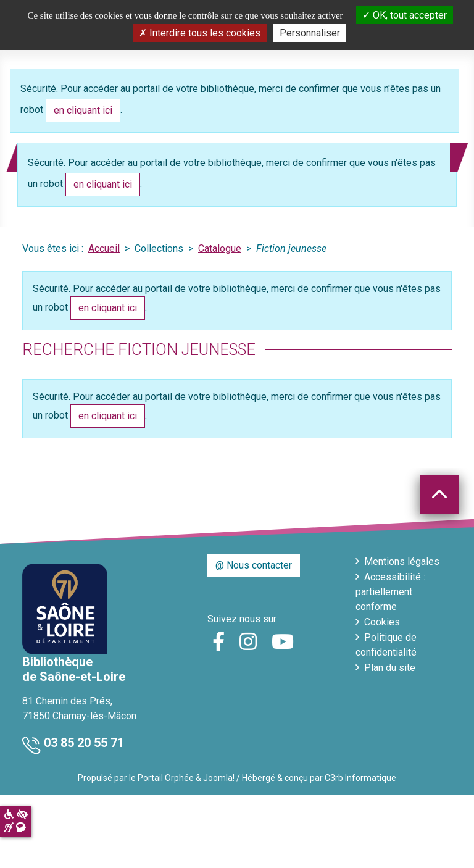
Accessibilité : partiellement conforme (390, 592)
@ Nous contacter (254, 565)
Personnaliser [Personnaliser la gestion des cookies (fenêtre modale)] (310, 33)
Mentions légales (402, 561)
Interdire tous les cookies (200, 33)
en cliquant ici (83, 110)
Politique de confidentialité (386, 645)
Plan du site (390, 668)
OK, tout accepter (405, 15)
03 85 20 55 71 (84, 743)
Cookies (382, 622)
